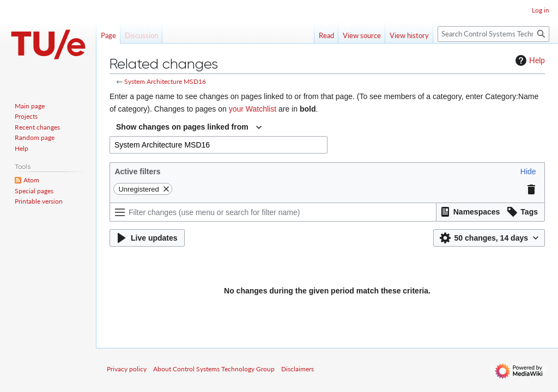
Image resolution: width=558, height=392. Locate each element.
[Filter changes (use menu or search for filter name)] (273, 212)
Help (529, 60)
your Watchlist (253, 109)
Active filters (137, 171)
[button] (528, 171)
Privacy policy (127, 369)
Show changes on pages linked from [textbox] (182, 127)
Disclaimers (298, 369)
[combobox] (189, 127)
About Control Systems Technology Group (214, 369)
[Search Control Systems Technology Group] (493, 34)
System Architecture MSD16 (165, 81)
